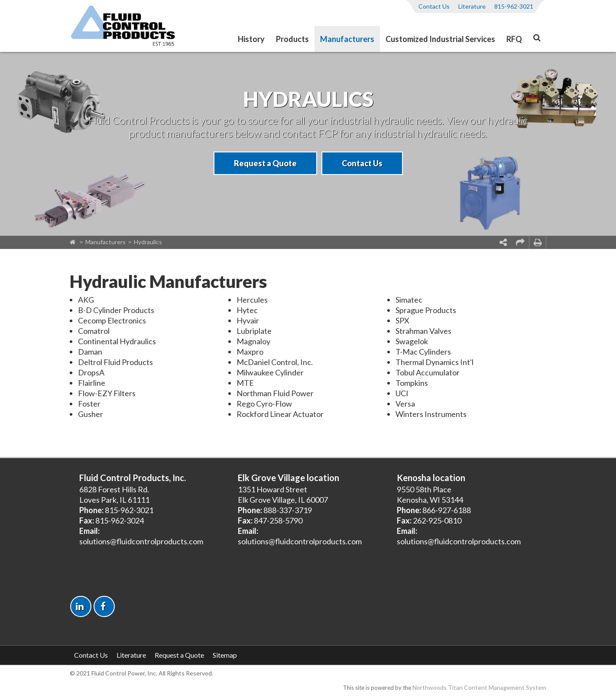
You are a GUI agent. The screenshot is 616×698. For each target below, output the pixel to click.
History (251, 39)
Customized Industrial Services (440, 39)
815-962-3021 (514, 6)
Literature (472, 6)
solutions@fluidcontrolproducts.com (141, 541)
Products (292, 39)
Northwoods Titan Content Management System (479, 687)
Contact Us (434, 6)
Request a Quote (265, 163)
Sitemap (225, 655)
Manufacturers (347, 39)
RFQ (514, 39)
